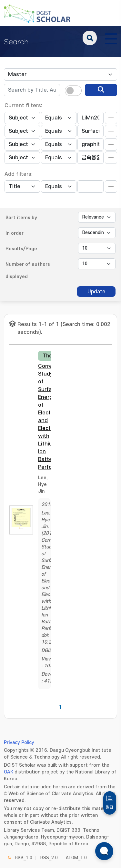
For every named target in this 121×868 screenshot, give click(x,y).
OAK (9, 772)
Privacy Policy (19, 743)
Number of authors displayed (28, 271)
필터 (110, 807)
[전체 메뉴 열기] (111, 38)
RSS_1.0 (24, 858)
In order (15, 233)
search (90, 38)
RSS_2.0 (49, 858)
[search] (101, 90)
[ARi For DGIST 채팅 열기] (104, 851)
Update (96, 292)
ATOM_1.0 (76, 858)
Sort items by (21, 218)
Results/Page (21, 249)
